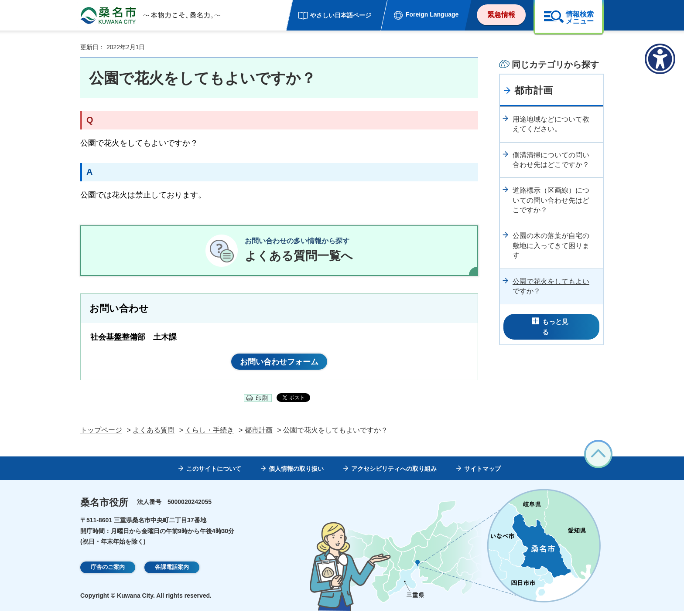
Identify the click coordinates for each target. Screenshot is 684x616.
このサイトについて (214, 474)
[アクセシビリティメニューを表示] (660, 59)
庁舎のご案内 (108, 573)
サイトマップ (482, 474)
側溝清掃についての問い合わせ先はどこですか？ (551, 160)
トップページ (101, 435)
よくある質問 (154, 435)
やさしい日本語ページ (341, 15)
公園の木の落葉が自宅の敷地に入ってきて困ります (551, 245)
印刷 (262, 403)
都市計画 (534, 90)
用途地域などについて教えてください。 (551, 124)
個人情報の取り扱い (296, 474)
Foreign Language (432, 14)
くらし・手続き (209, 435)
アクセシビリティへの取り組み (394, 474)
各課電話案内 (172, 573)
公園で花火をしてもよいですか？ (551, 286)
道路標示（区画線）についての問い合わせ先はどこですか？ (551, 200)
